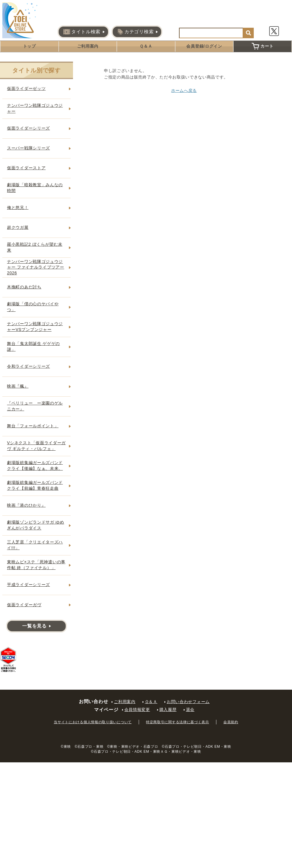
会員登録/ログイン (204, 46)
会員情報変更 (137, 710)
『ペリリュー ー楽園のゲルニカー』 (35, 406)
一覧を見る (34, 626)
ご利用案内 (88, 46)
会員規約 (231, 722)
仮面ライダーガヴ (24, 605)
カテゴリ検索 (135, 32)
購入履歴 (168, 710)
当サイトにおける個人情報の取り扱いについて (93, 722)
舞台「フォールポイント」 (33, 426)
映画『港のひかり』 (26, 505)
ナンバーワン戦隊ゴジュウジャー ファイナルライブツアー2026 (36, 267)
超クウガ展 (18, 227)
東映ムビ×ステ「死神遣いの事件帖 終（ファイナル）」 (36, 565)
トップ (29, 46)
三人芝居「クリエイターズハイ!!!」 (35, 545)
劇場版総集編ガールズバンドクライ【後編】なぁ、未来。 (35, 466)
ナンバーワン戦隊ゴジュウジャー (35, 108)
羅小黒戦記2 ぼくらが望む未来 (35, 247)
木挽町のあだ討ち (24, 287)
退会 (190, 710)
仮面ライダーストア (26, 168)
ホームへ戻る (184, 90)
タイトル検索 (82, 32)
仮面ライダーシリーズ (28, 128)
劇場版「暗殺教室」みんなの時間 (35, 188)
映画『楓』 (18, 386)
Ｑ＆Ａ (146, 46)
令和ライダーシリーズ (28, 366)
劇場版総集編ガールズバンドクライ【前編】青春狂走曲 (35, 485)
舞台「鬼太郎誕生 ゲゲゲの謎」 (33, 346)
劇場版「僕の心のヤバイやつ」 (33, 307)
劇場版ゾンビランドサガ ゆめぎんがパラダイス (36, 525)
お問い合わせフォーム (188, 702)
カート (263, 46)
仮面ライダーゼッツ (26, 88)
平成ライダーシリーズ (28, 585)
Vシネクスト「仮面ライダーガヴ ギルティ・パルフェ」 (36, 446)
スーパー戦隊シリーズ (28, 148)
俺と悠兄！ (18, 208)
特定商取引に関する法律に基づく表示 (178, 722)
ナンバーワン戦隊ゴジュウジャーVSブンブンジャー (35, 327)
